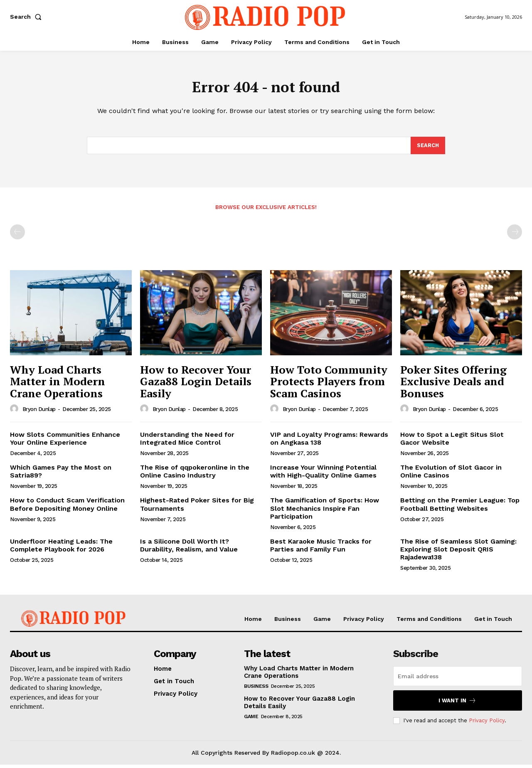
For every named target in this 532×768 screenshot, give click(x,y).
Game (251, 720)
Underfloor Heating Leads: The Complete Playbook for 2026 (61, 549)
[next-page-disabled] (515, 235)
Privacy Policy (487, 724)
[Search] (428, 148)
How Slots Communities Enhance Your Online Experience (65, 441)
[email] (458, 679)
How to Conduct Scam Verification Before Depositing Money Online (67, 507)
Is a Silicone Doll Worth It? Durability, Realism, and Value (189, 549)
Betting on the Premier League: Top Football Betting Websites (460, 507)
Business (256, 689)
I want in (457, 704)
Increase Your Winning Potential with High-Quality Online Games (323, 475)
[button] (27, 17)
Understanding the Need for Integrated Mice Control (187, 441)
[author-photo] (15, 412)
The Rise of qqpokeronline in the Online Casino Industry (195, 475)
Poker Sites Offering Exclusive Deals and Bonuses (453, 385)
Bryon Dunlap (39, 412)
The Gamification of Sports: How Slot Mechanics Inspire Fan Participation (325, 511)
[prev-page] (17, 235)
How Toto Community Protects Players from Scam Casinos (329, 385)
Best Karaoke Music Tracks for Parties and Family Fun (321, 549)
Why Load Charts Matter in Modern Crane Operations (58, 385)
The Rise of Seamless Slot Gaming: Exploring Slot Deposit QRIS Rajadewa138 (458, 553)
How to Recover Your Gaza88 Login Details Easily (196, 385)
